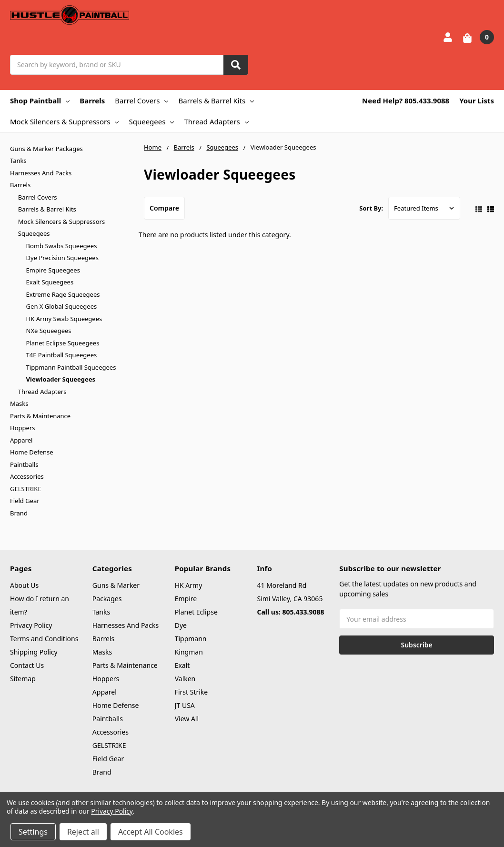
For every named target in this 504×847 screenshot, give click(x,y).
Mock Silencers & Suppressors (64, 121)
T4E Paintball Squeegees (62, 355)
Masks (19, 403)
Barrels (92, 101)
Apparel (21, 440)
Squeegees (151, 121)
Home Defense (32, 452)
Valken (185, 679)
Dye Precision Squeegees (62, 258)
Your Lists (477, 101)
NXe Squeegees (49, 331)
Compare (164, 208)
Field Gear (25, 501)
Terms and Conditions (44, 639)
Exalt (182, 665)
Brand (19, 513)
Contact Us (27, 665)
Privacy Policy (31, 625)
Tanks (18, 161)
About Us (24, 585)
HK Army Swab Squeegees (64, 319)
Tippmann (191, 639)
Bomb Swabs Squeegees (62, 246)
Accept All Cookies (151, 832)
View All (187, 719)
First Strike (192, 692)
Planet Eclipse (196, 612)
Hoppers (22, 428)
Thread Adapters (216, 121)
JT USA (185, 705)
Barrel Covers (141, 101)
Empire (186, 599)
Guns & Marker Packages (46, 149)
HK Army (189, 585)
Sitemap (23, 679)
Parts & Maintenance (40, 416)
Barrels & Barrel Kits (216, 101)
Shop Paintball (40, 101)
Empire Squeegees (53, 270)
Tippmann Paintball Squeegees (71, 367)
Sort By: (371, 208)
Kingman (189, 652)
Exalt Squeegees (50, 282)
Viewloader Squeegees (61, 379)
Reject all (83, 832)
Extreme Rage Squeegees (63, 294)
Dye (181, 625)
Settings (33, 832)
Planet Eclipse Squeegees (63, 343)
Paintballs (24, 464)
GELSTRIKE (26, 489)
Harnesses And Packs (41, 173)
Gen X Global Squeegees (62, 306)
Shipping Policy (34, 652)
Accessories (27, 476)
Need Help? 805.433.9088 (406, 101)
